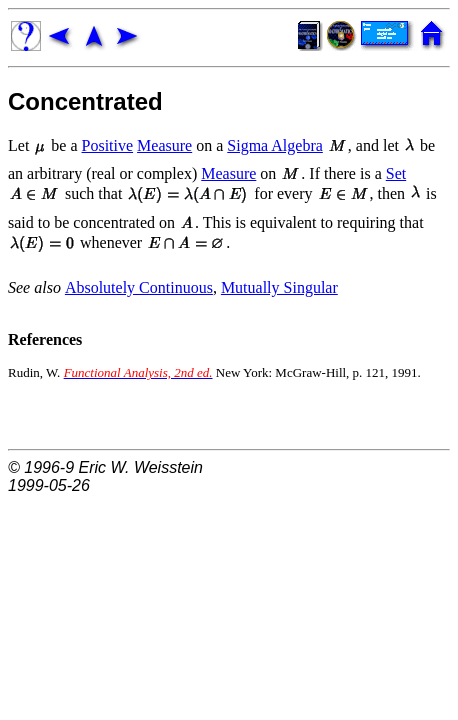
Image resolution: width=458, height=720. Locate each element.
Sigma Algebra (275, 145)
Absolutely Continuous (139, 287)
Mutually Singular (279, 287)
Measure (164, 145)
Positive (108, 145)
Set (396, 173)
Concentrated (85, 101)
